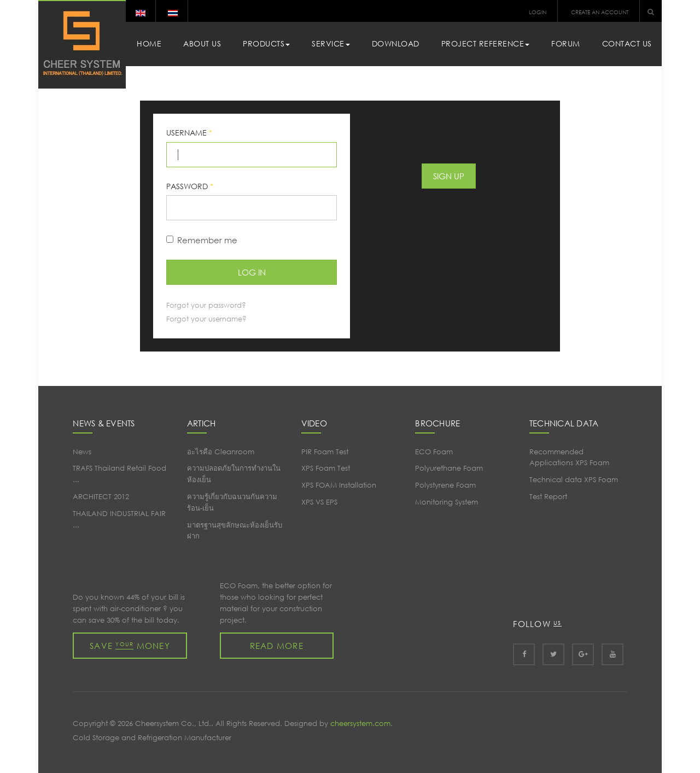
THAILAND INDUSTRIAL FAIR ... (119, 519)
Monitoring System (447, 502)
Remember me (202, 240)
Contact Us (627, 43)
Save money (130, 646)
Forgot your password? (206, 305)
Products (266, 43)
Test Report (548, 497)
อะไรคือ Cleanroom (221, 452)
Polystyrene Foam (445, 485)
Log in (252, 272)
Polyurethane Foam (449, 468)
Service (331, 43)
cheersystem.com (360, 724)
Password (190, 186)
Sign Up (449, 176)
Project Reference (486, 43)
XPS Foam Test (326, 468)
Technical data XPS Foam (574, 480)
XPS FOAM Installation (339, 485)
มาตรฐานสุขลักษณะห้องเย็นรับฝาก (235, 531)
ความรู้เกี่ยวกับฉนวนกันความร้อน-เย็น (232, 502)
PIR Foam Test (325, 452)
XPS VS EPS (319, 502)
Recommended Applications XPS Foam (569, 458)
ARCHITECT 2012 (101, 497)
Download (396, 43)
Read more (277, 646)
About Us (202, 43)
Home (149, 43)
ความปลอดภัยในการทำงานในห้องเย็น (234, 474)
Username (189, 133)
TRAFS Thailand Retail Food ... (119, 474)
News (82, 452)
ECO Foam (434, 452)
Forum (566, 43)
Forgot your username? (206, 319)
